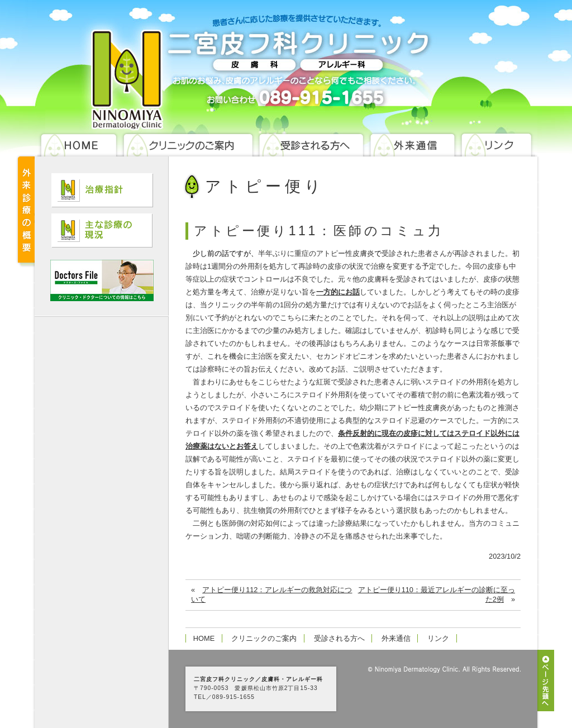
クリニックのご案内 (264, 638)
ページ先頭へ (546, 681)
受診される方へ (339, 638)
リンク (438, 638)
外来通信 (396, 638)
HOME (204, 638)
